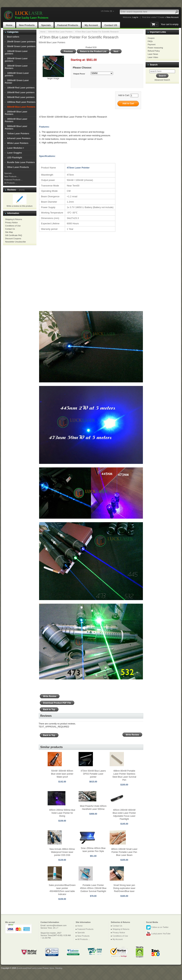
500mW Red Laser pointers (21, 97)
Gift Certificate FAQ (14, 235)
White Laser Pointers (18, 143)
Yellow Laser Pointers (18, 134)
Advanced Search (162, 80)
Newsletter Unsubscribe (15, 242)
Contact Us (10, 229)
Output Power (79, 74)
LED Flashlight (15, 158)
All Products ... (11, 183)
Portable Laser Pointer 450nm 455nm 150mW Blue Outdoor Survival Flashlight (93, 888)
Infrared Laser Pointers (19, 138)
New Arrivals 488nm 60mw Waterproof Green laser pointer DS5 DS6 (62, 852)
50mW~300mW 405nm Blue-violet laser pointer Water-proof (62, 774)
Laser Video (153, 57)
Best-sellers (13, 37)
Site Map (9, 232)
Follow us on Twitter (157, 927)
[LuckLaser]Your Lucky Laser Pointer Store (35, 968)
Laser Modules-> (16, 148)
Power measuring (155, 48)
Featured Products (68, 25)
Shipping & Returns (14, 219)
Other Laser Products (18, 167)
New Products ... (11, 176)
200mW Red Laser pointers (21, 92)
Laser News (153, 54)
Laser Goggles (14, 153)
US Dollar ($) (106, 11)
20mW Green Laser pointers (21, 42)
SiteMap (58, 968)
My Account (91, 25)
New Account (172, 17)
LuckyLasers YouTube (158, 934)
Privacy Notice (11, 223)
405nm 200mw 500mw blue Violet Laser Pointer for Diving (62, 813)
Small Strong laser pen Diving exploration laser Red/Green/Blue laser (124, 888)
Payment (152, 44)
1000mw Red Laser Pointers (21, 102)
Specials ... (9, 173)
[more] (21, 190)
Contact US (111, 25)
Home (9, 25)
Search (154, 65)
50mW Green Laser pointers (21, 46)
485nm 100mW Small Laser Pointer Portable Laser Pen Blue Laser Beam (124, 852)
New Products (27, 25)
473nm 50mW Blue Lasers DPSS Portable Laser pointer (93, 774)
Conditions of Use (13, 226)
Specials (46, 25)
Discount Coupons (13, 239)
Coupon (151, 38)
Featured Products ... (13, 180)
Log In (135, 17)
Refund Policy (154, 51)
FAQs (150, 41)
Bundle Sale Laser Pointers (21, 162)
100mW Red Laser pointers (21, 88)
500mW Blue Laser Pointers (60, 32)
